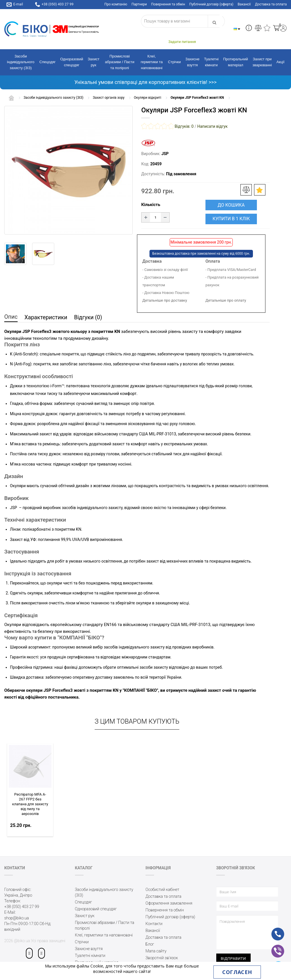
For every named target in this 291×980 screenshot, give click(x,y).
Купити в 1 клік (231, 219)
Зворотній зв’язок (162, 958)
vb (273, 947)
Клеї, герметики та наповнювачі (152, 62)
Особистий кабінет (162, 890)
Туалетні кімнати (211, 62)
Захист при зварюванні (262, 62)
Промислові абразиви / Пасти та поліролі (120, 62)
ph (273, 930)
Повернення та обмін (168, 4)
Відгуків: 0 (184, 126)
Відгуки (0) (90, 318)
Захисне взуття (192, 62)
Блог (150, 944)
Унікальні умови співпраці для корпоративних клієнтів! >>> (145, 82)
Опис (11, 317)
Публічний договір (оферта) (211, 4)
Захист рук (93, 62)
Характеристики (46, 318)
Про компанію (116, 4)
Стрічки (174, 62)
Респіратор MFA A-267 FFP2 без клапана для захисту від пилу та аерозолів (30, 804)
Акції (280, 62)
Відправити (233, 958)
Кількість (151, 205)
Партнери (139, 4)
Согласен (237, 972)
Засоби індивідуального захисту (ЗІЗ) (21, 62)
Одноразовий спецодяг (72, 62)
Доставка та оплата (271, 4)
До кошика (231, 205)
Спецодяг (48, 62)
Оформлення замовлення (169, 903)
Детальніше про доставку (165, 300)
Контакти (154, 924)
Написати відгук (212, 126)
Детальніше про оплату (226, 300)
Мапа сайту (156, 951)
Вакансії (244, 4)
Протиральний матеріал (235, 62)
